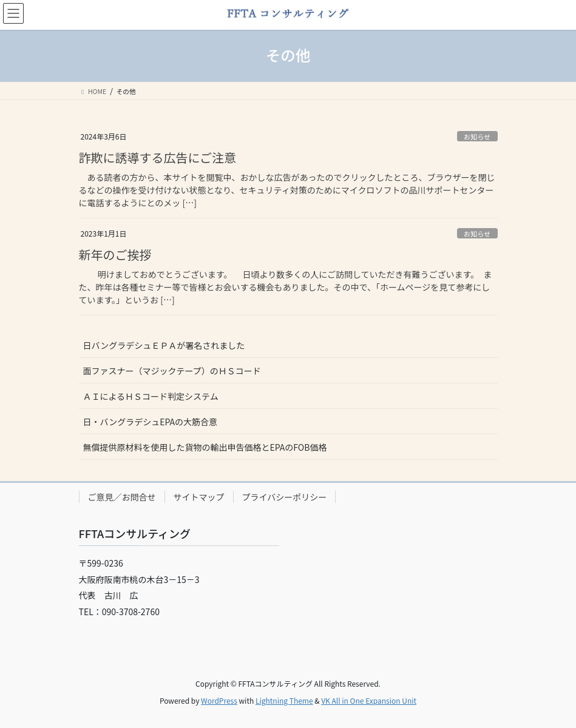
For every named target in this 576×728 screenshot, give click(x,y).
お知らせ (477, 136)
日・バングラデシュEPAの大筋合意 (151, 422)
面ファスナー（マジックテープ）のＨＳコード (172, 371)
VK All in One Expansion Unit (369, 700)
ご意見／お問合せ (122, 497)
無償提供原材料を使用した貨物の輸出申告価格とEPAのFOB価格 (205, 447)
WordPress (219, 700)
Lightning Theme (284, 700)
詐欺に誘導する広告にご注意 (158, 157)
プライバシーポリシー (285, 497)
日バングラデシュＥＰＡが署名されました (164, 345)
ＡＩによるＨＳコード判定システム (151, 396)
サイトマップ (199, 497)
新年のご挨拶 (115, 254)
